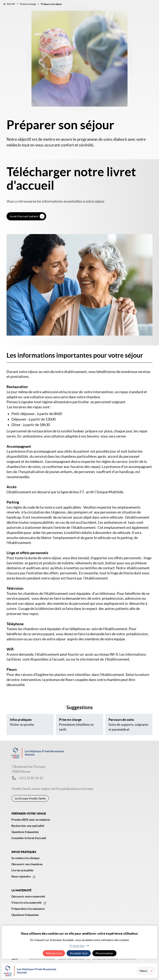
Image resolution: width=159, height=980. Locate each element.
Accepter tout (79, 953)
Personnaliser (104, 953)
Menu (147, 971)
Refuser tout (54, 953)
